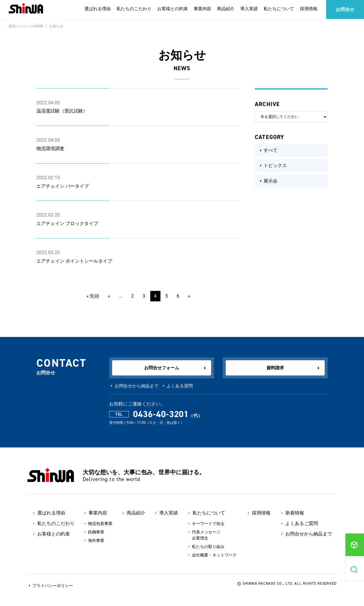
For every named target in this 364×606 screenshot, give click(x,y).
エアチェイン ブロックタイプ (67, 223)
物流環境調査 (50, 149)
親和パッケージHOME (26, 26)
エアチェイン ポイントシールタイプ (74, 261)
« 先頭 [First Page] (93, 296)
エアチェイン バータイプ (63, 186)
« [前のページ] (109, 296)
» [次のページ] (189, 296)
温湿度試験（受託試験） (62, 111)
